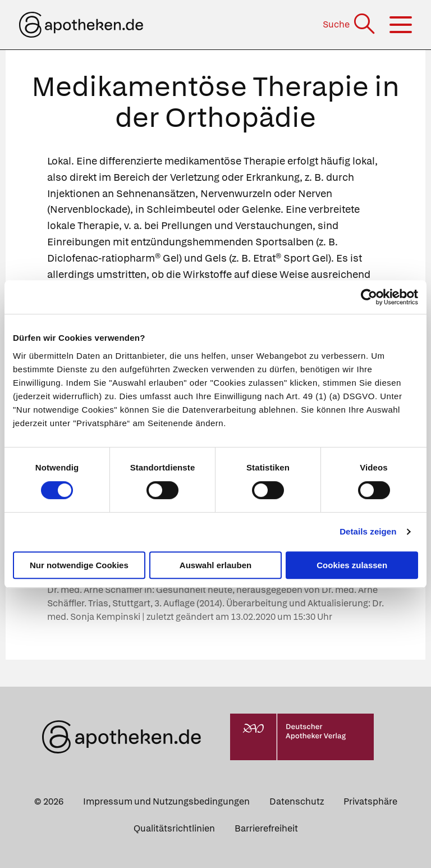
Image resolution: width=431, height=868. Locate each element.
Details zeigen (368, 531)
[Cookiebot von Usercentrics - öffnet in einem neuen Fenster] (369, 297)
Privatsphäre (370, 801)
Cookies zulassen (352, 565)
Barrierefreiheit (266, 828)
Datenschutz (297, 801)
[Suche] (350, 24)
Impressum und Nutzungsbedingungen (166, 801)
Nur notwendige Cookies (79, 565)
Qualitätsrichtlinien (174, 828)
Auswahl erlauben (215, 565)
